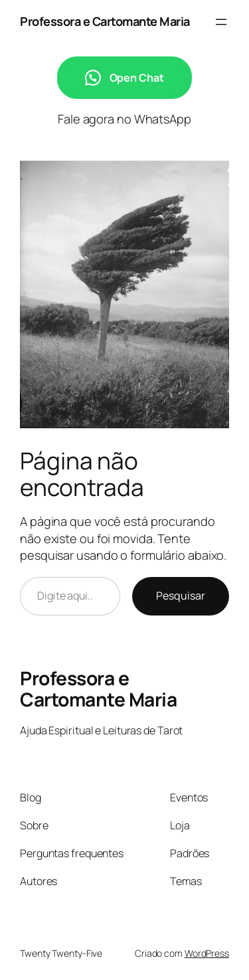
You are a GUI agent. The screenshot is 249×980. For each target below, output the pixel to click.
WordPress (207, 953)
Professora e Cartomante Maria (105, 21)
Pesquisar (181, 596)
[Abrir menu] (221, 22)
